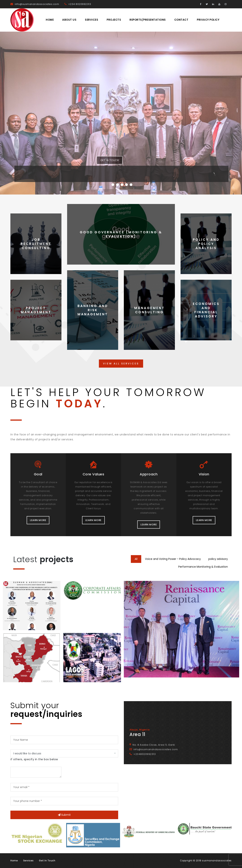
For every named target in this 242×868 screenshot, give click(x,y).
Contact (181, 20)
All (136, 559)
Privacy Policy (208, 20)
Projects (114, 20)
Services (92, 20)
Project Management (36, 310)
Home (50, 20)
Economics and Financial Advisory (206, 310)
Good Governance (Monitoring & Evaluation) (121, 234)
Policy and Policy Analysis (206, 244)
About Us (69, 20)
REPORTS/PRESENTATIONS (148, 20)
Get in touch (47, 861)
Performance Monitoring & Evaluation (203, 567)
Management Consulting (149, 310)
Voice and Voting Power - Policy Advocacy (173, 559)
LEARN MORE (38, 520)
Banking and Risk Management (93, 310)
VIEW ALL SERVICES (121, 364)
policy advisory (218, 559)
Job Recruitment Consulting (36, 244)
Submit (64, 815)
